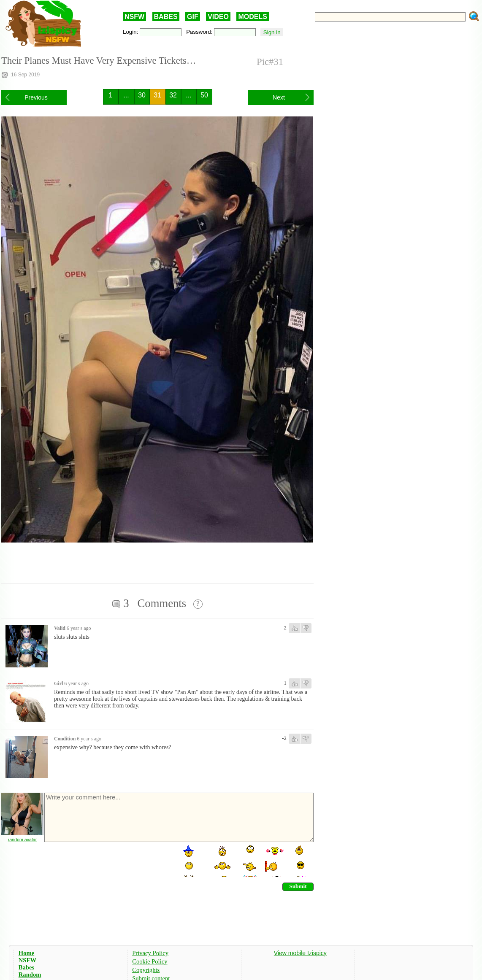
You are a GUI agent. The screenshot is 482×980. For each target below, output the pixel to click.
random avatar (23, 840)
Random (30, 975)
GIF (193, 17)
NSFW (134, 17)
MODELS (252, 17)
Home (26, 953)
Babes (26, 967)
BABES (166, 17)
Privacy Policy (150, 953)
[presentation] (108, 861)
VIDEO (218, 17)
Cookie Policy (150, 961)
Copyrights (146, 970)
